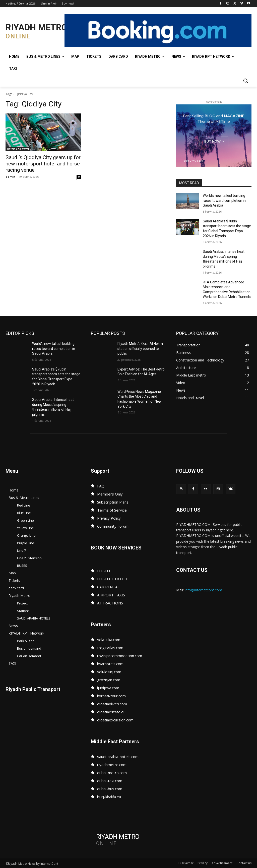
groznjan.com (109, 680)
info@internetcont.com (203, 590)
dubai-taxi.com (110, 781)
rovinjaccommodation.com (120, 656)
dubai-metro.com (112, 773)
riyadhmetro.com (112, 765)
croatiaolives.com (112, 704)
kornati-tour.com (111, 696)
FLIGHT (104, 571)
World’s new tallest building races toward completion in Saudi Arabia (224, 200)
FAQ (101, 486)
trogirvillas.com (110, 648)
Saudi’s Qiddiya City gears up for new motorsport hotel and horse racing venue (43, 164)
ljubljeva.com (108, 688)
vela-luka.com (109, 640)
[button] (245, 81)
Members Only (110, 494)
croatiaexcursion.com (115, 720)
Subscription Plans (113, 502)
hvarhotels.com (110, 664)
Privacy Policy (109, 518)
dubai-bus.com (110, 789)
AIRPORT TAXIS (111, 595)
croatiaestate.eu (111, 712)
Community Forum (113, 526)
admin (10, 177)
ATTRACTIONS (110, 603)
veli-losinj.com (109, 672)
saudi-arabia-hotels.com (118, 757)
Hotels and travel (18, 149)
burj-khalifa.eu (109, 797)
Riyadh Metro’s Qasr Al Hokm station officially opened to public (140, 349)
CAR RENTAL (108, 587)
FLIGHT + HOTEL (112, 579)
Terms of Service (112, 510)
